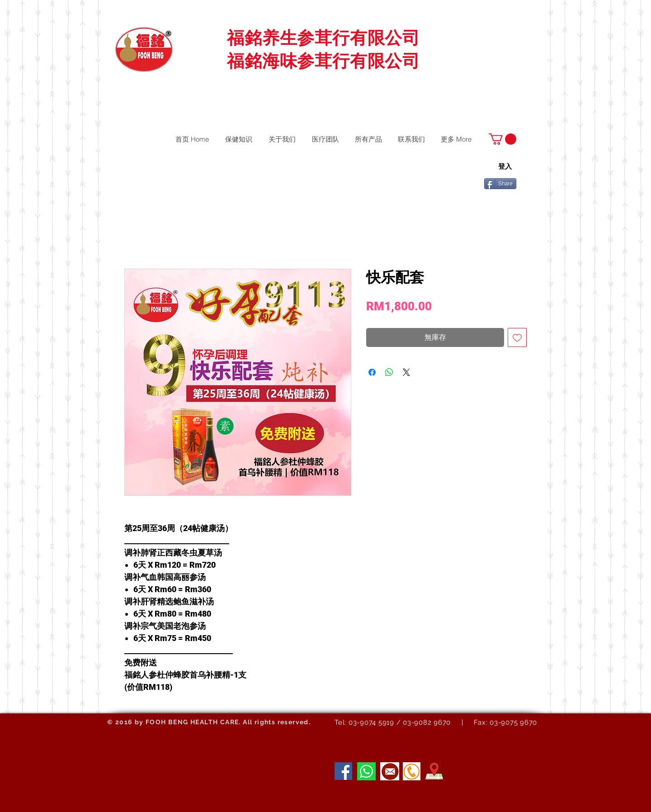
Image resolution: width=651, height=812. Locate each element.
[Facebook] (343, 771)
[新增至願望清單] (517, 337)
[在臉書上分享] (372, 372)
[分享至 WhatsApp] (389, 372)
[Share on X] (406, 372)
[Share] (500, 184)
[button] (502, 139)
